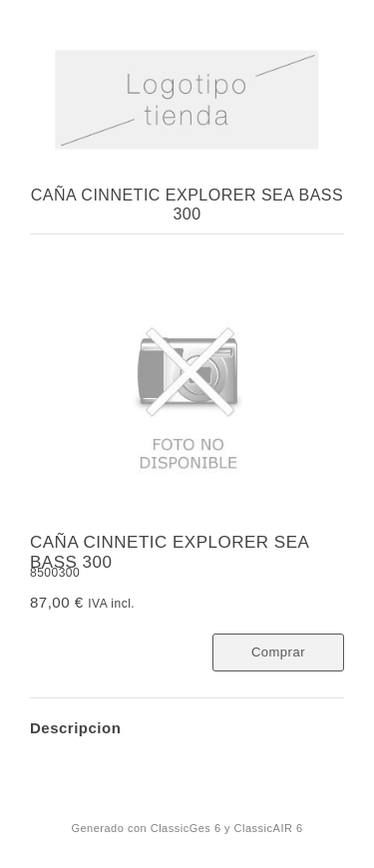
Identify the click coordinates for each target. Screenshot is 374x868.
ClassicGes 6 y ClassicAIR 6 (227, 828)
